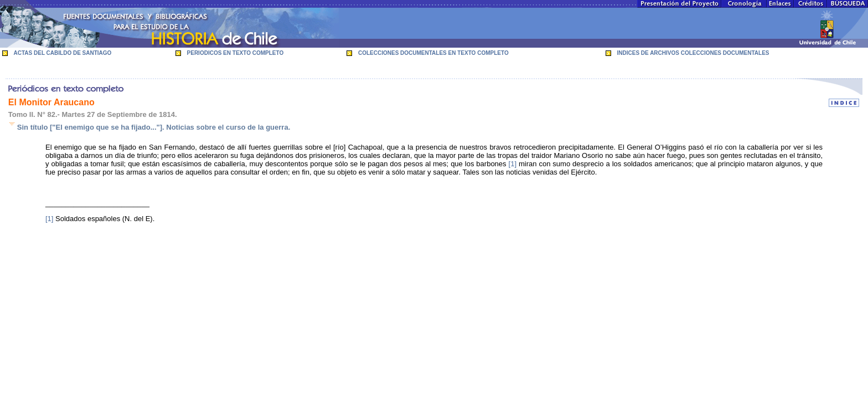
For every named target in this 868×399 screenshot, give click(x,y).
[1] (513, 164)
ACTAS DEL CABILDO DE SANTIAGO (63, 53)
